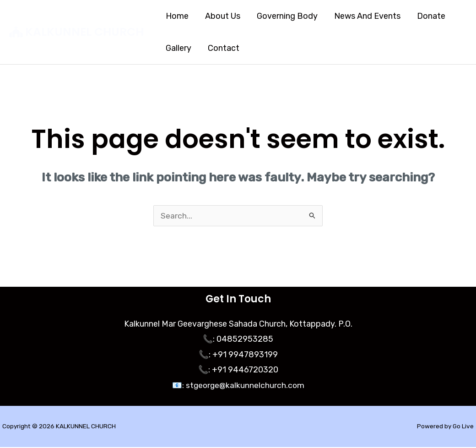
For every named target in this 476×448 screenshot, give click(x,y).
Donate (431, 16)
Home (177, 16)
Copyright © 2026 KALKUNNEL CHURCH (60, 427)
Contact (224, 48)
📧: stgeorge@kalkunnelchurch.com (238, 386)
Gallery (178, 48)
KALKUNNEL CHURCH (84, 32)
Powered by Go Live (445, 427)
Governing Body (287, 16)
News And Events (367, 16)
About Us (223, 16)
